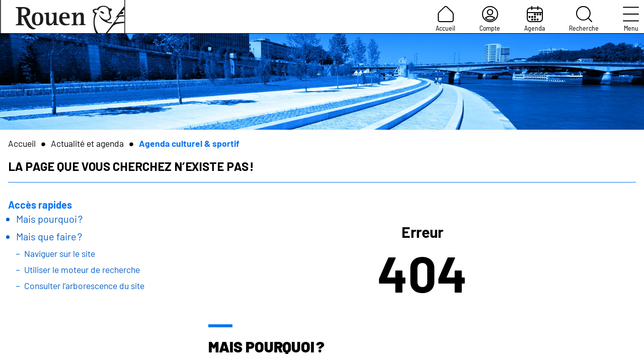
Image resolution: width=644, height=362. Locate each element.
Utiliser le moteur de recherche (82, 269)
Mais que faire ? (49, 236)
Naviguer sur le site (60, 253)
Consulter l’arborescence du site (84, 286)
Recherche (584, 19)
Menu (631, 19)
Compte (490, 19)
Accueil (446, 19)
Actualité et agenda (87, 143)
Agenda (535, 19)
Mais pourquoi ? (49, 219)
